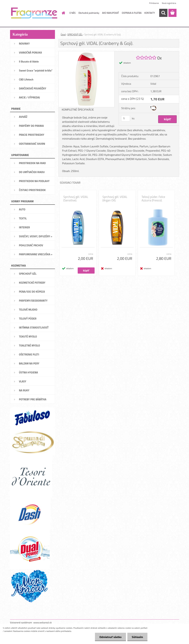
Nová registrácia (169, 3)
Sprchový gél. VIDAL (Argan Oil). (115, 199)
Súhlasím (137, 637)
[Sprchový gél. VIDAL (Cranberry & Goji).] (87, 53)
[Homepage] (63, 13)
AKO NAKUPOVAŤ (111, 13)
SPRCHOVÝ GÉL (75, 35)
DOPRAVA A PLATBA (132, 13)
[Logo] (34, 13)
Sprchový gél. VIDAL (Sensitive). (76, 199)
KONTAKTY (150, 13)
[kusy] (126, 118)
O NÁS (72, 13)
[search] (163, 13)
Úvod (63, 35)
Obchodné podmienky (89, 13)
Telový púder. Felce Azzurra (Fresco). (153, 199)
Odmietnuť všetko (110, 637)
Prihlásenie (154, 3)
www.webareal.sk (43, 622)
